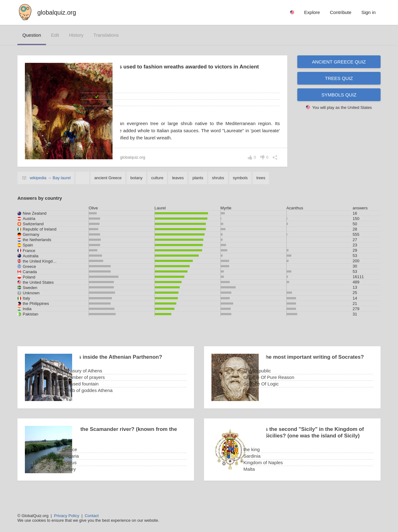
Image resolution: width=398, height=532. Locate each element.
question (32, 35)
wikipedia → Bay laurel (50, 185)
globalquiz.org (57, 12)
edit (55, 35)
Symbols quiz (339, 95)
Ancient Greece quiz (339, 62)
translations (106, 35)
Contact (92, 516)
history (76, 35)
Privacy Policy (67, 516)
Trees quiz (339, 78)
